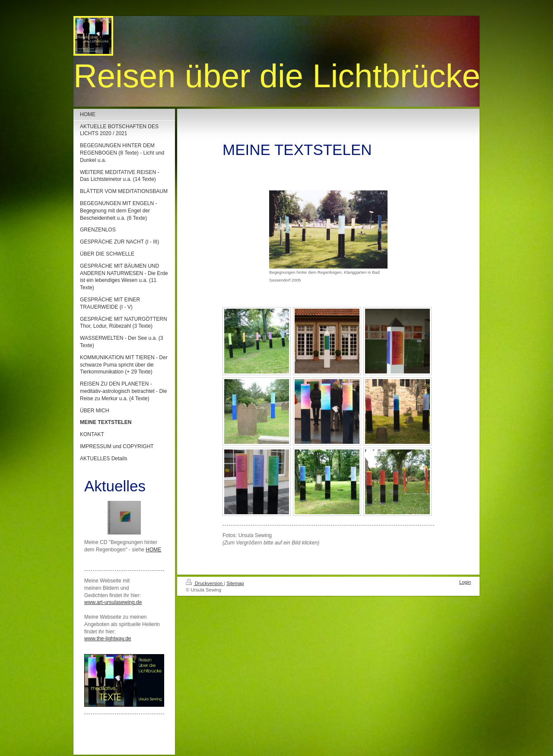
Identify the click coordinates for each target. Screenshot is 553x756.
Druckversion (205, 583)
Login (465, 582)
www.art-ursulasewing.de (113, 602)
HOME (153, 550)
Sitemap (235, 583)
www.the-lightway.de (108, 639)
